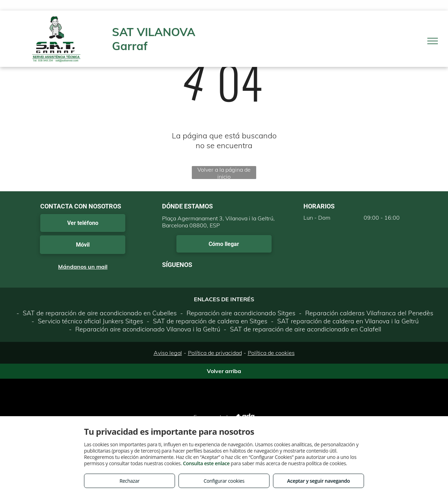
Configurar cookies (224, 481)
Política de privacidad (215, 353)
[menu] (433, 41)
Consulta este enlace (206, 463)
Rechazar (129, 481)
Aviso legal (168, 353)
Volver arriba (224, 371)
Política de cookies (271, 353)
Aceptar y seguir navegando (318, 481)
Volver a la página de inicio (224, 173)
